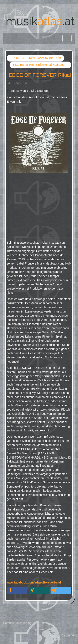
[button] (17, 590)
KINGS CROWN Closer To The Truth (35, 58)
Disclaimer (68, 635)
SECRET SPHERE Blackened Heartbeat (40, 65)
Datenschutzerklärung (17, 623)
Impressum (39, 629)
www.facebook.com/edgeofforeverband (34, 582)
